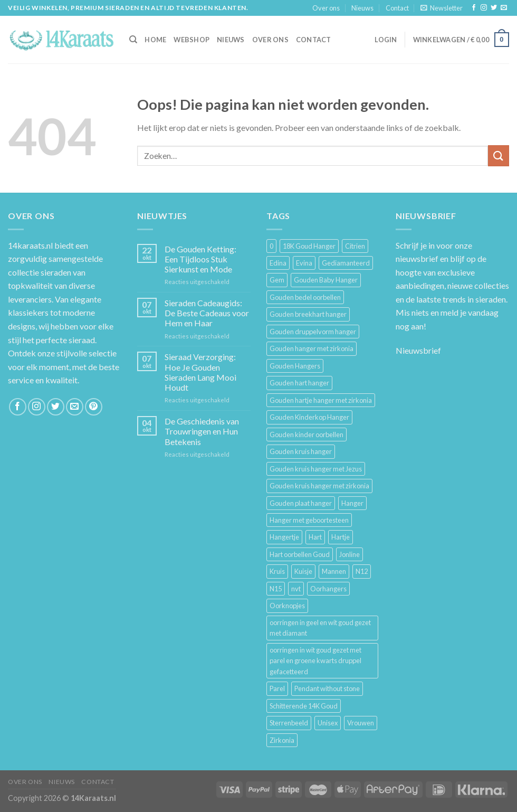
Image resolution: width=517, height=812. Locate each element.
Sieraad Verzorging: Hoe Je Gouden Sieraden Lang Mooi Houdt (200, 372)
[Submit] (499, 155)
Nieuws (362, 8)
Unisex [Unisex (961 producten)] (328, 723)
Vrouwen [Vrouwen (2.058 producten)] (361, 723)
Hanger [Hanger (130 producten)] (352, 503)
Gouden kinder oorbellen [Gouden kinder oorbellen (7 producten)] (307, 435)
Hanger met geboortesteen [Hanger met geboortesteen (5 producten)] (309, 520)
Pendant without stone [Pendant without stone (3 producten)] (327, 688)
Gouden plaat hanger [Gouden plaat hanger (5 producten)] (301, 503)
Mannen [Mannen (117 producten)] (334, 571)
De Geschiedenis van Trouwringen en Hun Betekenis (202, 431)
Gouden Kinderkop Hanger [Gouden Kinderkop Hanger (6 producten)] (309, 417)
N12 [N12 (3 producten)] (362, 571)
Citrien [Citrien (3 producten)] (355, 246)
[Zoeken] (133, 40)
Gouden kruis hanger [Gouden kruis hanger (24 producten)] (301, 451)
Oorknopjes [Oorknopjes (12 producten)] (287, 606)
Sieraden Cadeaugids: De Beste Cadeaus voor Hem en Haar (207, 313)
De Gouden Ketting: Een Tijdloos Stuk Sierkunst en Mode (200, 259)
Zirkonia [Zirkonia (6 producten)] (282, 740)
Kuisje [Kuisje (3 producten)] (303, 571)
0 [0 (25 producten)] (271, 246)
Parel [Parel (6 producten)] (277, 688)
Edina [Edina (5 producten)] (278, 263)
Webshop (192, 40)
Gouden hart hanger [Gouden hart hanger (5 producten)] (299, 383)
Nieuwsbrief (418, 350)
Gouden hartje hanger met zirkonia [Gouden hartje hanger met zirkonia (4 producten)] (321, 400)
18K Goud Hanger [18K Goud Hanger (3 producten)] (309, 246)
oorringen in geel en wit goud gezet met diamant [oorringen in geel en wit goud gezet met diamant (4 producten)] (320, 628)
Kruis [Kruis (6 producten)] (277, 571)
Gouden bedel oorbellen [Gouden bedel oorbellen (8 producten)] (305, 297)
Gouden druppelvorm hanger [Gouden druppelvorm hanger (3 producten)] (313, 332)
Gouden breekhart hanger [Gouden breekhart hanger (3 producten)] (308, 314)
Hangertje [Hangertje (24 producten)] (284, 537)
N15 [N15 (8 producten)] (276, 589)
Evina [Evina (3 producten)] (304, 263)
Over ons (326, 8)
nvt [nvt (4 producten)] (296, 589)
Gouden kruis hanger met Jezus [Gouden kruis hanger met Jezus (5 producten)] (316, 469)
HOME (155, 40)
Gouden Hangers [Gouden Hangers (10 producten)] (295, 366)
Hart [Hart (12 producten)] (315, 537)
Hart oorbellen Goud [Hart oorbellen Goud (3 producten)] (300, 554)
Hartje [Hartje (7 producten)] (341, 537)
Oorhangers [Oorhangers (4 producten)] (328, 589)
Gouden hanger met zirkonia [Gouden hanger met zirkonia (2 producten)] (312, 348)
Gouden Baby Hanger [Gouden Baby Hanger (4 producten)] (326, 280)
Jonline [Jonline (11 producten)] (350, 554)
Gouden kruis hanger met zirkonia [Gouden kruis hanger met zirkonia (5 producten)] (319, 486)
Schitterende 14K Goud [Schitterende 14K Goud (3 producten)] (304, 706)
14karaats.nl (30, 245)
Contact (397, 8)
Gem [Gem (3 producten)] (277, 280)
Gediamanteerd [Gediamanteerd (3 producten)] (346, 263)
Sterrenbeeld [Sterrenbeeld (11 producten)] (289, 723)
